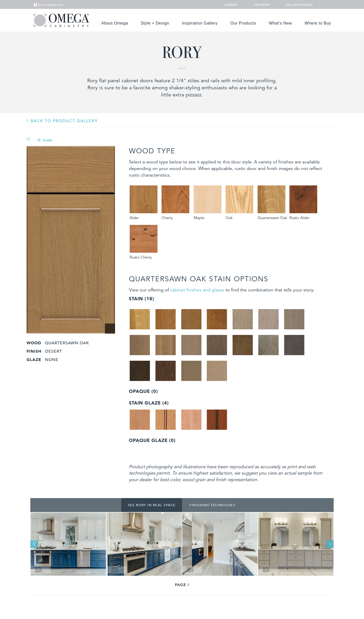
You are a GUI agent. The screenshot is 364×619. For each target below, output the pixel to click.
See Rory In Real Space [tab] (152, 505)
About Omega (115, 23)
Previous (34, 544)
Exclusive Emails (296, 5)
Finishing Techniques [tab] (212, 505)
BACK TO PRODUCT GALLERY (64, 121)
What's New (281, 23)
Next (330, 544)
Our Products (243, 23)
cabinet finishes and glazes (197, 290)
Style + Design (155, 23)
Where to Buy (318, 23)
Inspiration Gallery (200, 23)
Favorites (260, 5)
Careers (231, 5)
